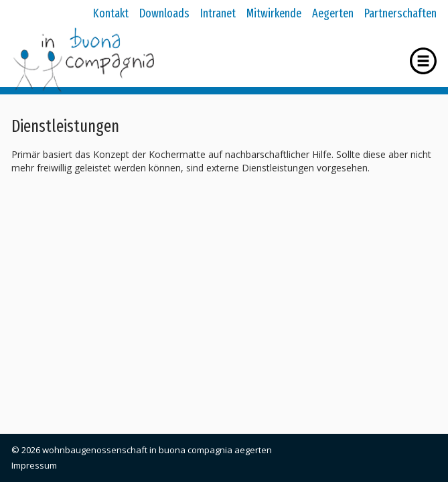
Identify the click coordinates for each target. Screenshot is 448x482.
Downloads (164, 13)
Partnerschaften (400, 13)
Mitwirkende (274, 13)
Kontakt (111, 13)
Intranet (218, 13)
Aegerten (333, 13)
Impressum (34, 465)
